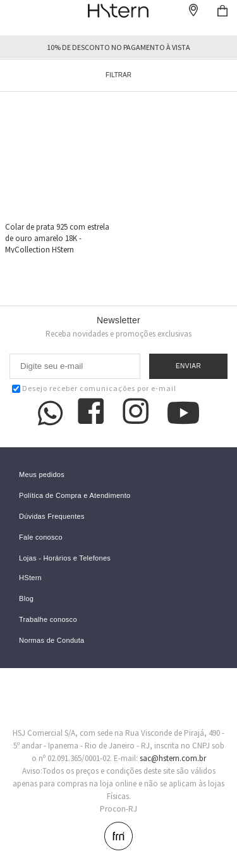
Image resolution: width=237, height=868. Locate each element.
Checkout (222, 11)
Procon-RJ (118, 809)
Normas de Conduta (52, 641)
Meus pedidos (42, 475)
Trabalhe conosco (48, 620)
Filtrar (118, 75)
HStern (30, 578)
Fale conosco (41, 537)
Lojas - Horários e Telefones (65, 558)
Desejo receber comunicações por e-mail (94, 388)
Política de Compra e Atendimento (75, 496)
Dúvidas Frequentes (52, 517)
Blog (26, 599)
